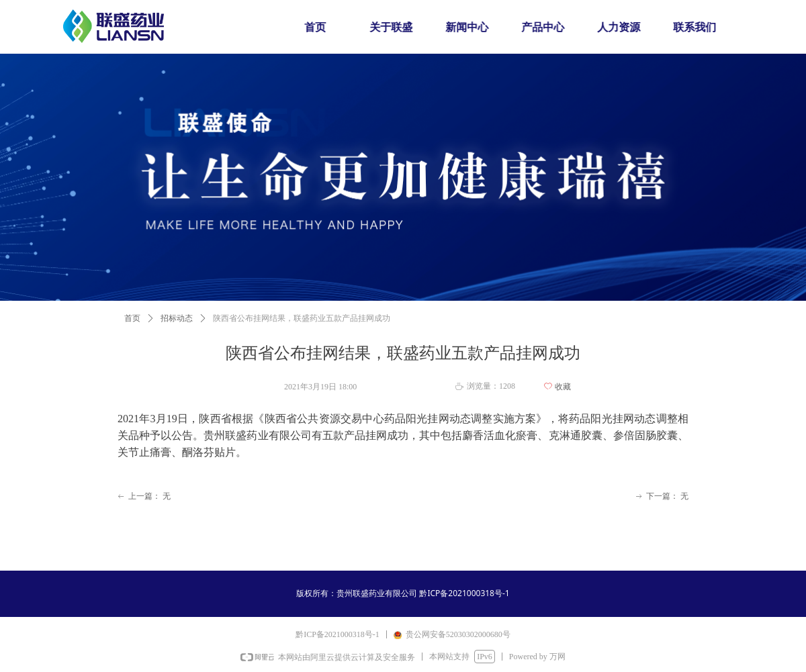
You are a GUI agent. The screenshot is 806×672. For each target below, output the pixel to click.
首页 (132, 318)
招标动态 (177, 318)
